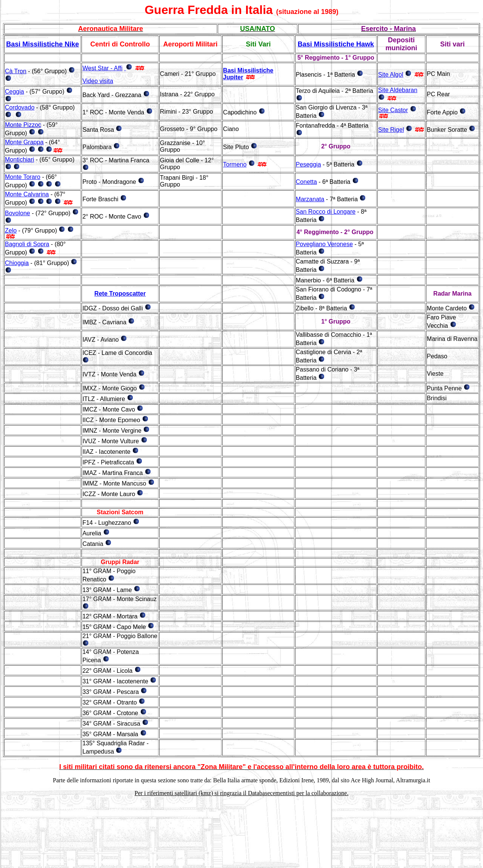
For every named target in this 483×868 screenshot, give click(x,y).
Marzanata (310, 199)
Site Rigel (391, 130)
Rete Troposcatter (120, 294)
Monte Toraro (23, 177)
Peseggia (308, 164)
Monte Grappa (24, 142)
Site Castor (393, 110)
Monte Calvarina (27, 194)
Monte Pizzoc (23, 125)
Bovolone (18, 213)
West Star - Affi (102, 68)
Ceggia (15, 92)
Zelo (11, 230)
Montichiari (19, 160)
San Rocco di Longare (326, 212)
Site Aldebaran (398, 90)
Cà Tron (16, 71)
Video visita (98, 81)
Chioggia (17, 263)
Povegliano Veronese (324, 244)
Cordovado (20, 107)
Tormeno (235, 164)
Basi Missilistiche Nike (42, 44)
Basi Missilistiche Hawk (336, 44)
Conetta (306, 182)
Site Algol (391, 75)
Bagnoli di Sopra (27, 244)
